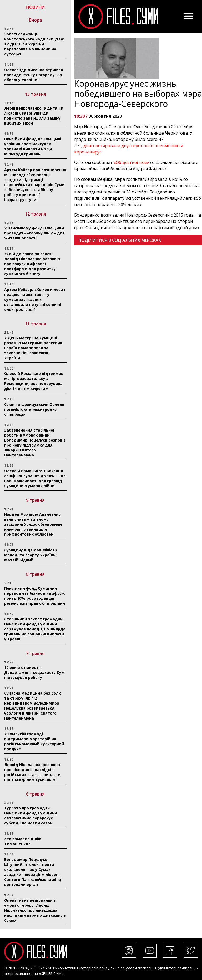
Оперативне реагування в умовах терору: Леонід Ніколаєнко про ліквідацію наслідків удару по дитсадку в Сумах (35, 910)
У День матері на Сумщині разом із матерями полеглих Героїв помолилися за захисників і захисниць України (33, 348)
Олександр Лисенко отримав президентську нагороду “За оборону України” (34, 75)
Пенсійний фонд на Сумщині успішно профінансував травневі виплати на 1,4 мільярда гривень (33, 146)
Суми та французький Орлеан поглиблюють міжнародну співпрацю (34, 409)
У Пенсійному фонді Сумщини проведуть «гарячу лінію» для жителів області (34, 233)
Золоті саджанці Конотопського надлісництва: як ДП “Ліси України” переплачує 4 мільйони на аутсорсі (34, 44)
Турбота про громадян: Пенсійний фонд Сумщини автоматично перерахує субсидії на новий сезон (31, 815)
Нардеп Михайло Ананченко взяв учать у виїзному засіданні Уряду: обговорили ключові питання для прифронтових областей (33, 524)
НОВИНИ (35, 7)
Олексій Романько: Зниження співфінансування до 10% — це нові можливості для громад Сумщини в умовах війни (35, 478)
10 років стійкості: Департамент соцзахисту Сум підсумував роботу (34, 672)
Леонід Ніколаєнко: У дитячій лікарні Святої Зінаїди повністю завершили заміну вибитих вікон (34, 116)
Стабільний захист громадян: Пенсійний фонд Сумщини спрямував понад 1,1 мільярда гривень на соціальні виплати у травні (35, 629)
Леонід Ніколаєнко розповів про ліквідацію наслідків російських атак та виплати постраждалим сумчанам (32, 772)
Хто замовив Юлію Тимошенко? (23, 841)
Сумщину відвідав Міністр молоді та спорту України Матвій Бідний (31, 555)
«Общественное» (131, 162)
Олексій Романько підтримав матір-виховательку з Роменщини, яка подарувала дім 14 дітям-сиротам (34, 381)
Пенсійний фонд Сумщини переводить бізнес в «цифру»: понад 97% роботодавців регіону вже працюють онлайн (35, 596)
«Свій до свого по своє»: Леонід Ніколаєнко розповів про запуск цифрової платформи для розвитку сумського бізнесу (32, 264)
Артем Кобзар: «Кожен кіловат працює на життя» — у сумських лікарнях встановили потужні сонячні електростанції (35, 299)
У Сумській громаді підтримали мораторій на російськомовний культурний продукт (34, 741)
